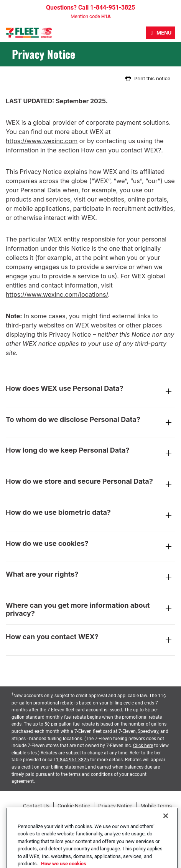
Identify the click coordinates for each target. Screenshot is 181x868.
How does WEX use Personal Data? (90, 392)
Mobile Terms (156, 806)
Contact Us (36, 806)
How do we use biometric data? (90, 516)
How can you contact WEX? (121, 150)
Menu (164, 33)
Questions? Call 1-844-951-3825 (90, 8)
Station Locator (157, 814)
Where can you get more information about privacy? (90, 609)
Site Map (120, 814)
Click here (143, 746)
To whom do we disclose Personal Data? (90, 423)
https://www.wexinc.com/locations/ (57, 294)
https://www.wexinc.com (42, 141)
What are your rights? (90, 578)
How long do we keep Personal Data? (90, 454)
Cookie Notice (74, 806)
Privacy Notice (115, 806)
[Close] (166, 826)
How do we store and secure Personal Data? (90, 485)
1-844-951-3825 (72, 760)
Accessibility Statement (74, 814)
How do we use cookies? (90, 547)
